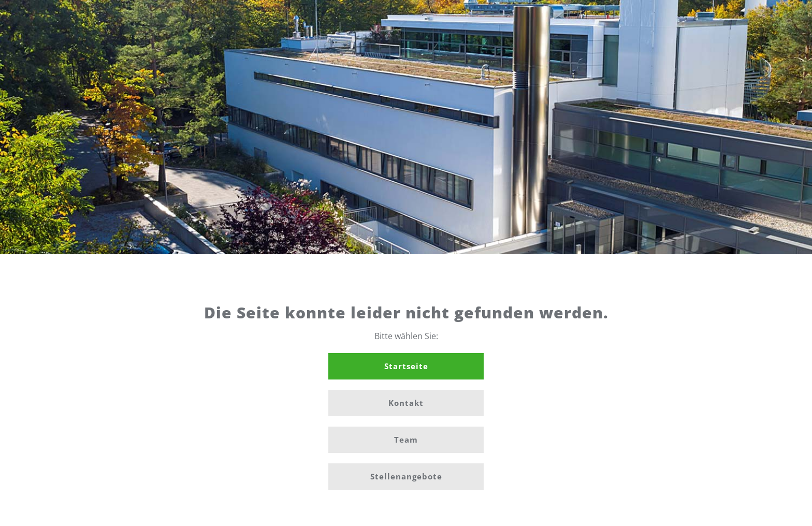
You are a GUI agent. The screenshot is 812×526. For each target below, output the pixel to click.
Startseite (406, 366)
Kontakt (406, 403)
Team (406, 440)
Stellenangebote (406, 476)
